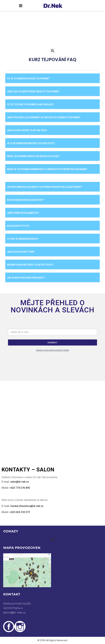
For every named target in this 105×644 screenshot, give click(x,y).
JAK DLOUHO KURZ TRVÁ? (21, 252)
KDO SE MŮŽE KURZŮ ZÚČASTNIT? (25, 200)
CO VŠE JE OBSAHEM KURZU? (23, 239)
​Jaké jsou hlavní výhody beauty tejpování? (33, 91)
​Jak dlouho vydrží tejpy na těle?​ (27, 130)
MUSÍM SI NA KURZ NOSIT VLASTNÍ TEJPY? (30, 265)
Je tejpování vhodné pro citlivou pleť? (31, 143)
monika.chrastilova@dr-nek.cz (27, 506)
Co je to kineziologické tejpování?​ (28, 79)
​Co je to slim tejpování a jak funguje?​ (30, 104)
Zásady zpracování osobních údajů (53, 350)
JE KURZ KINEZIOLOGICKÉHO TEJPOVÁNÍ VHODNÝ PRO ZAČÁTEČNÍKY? (44, 187)
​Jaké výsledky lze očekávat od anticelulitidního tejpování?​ (44, 117)
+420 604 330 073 (19, 512)
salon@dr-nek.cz (20, 482)
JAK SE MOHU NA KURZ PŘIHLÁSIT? (26, 278)
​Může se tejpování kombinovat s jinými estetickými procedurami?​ (47, 169)
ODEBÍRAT (52, 342)
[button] (53, 51)
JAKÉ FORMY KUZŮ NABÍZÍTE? (23, 213)
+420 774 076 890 (19, 488)
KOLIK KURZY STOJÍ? (18, 226)
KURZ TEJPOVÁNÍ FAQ (52, 60)
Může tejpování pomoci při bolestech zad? (33, 156)
